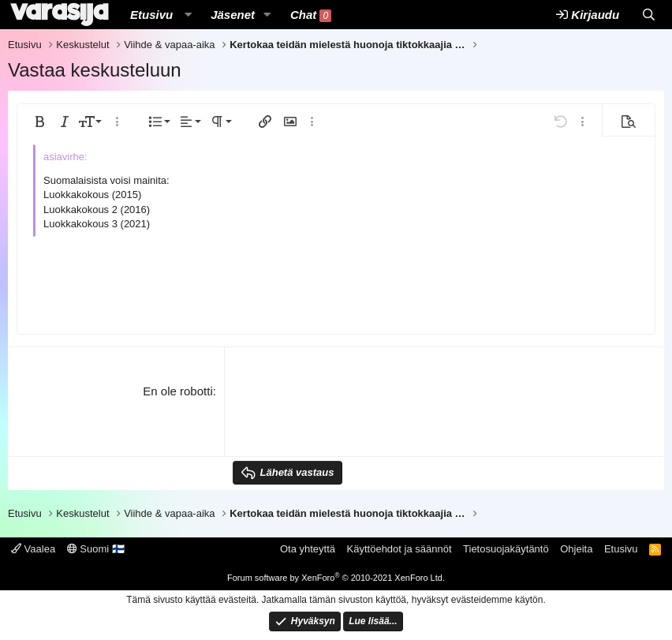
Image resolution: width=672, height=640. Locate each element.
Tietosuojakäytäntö (506, 549)
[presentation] (353, 414)
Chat (311, 15)
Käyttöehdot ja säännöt (399, 549)
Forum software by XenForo (336, 578)
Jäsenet (233, 15)
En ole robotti (177, 391)
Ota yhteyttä (308, 549)
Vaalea (33, 549)
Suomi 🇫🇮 (96, 549)
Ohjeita (576, 549)
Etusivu (151, 15)
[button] (188, 15)
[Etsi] (649, 15)
